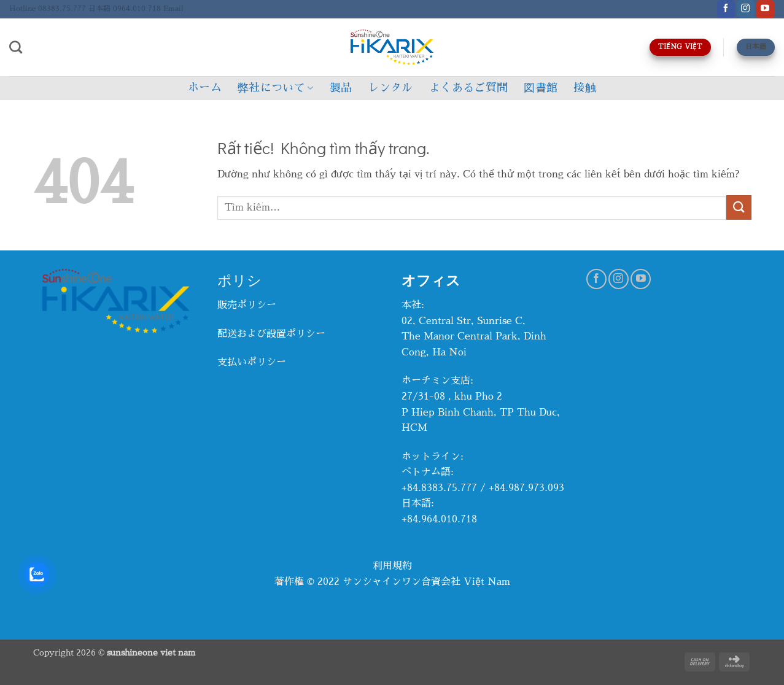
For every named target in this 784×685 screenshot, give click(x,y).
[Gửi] (739, 207)
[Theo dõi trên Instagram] (746, 9)
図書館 (541, 88)
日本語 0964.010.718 (125, 9)
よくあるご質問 (468, 88)
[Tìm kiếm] (16, 47)
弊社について (276, 88)
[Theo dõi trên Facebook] (726, 9)
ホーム (205, 88)
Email (173, 9)
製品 (341, 88)
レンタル (390, 88)
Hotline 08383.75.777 (48, 9)
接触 (585, 88)
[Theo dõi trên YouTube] (765, 9)
